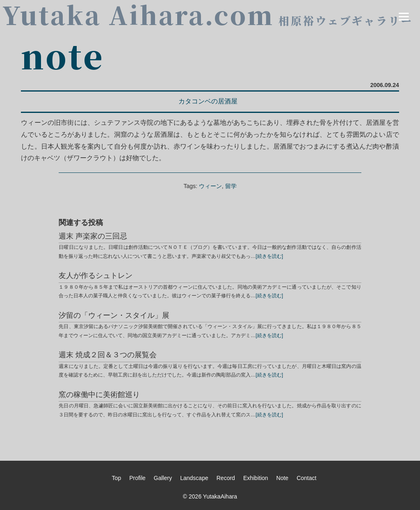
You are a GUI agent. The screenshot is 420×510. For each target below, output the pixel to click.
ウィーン (210, 186)
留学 (231, 186)
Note (283, 478)
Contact (306, 478)
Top (117, 478)
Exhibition (256, 478)
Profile (137, 478)
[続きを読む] (269, 256)
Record (226, 478)
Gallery (163, 478)
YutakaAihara (220, 496)
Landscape (194, 478)
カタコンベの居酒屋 (208, 101)
